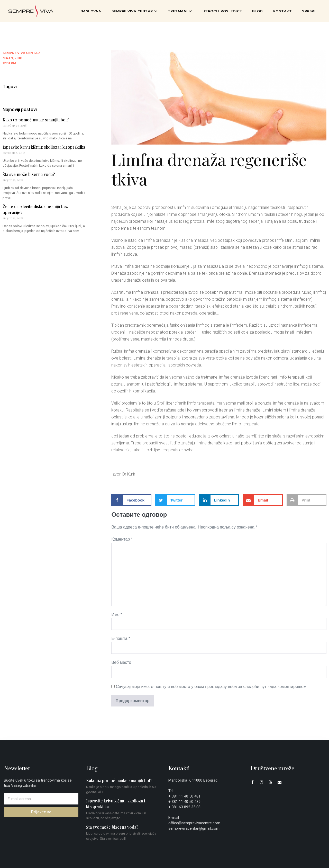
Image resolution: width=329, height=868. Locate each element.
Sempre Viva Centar (135, 11)
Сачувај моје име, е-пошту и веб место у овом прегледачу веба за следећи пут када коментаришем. (212, 687)
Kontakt (283, 11)
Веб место (121, 662)
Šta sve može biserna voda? (29, 174)
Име (117, 615)
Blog (258, 11)
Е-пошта (121, 638)
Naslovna (91, 11)
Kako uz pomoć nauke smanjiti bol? (36, 120)
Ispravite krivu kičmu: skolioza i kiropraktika (44, 147)
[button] (131, 500)
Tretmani (180, 11)
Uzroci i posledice (222, 11)
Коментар (122, 539)
